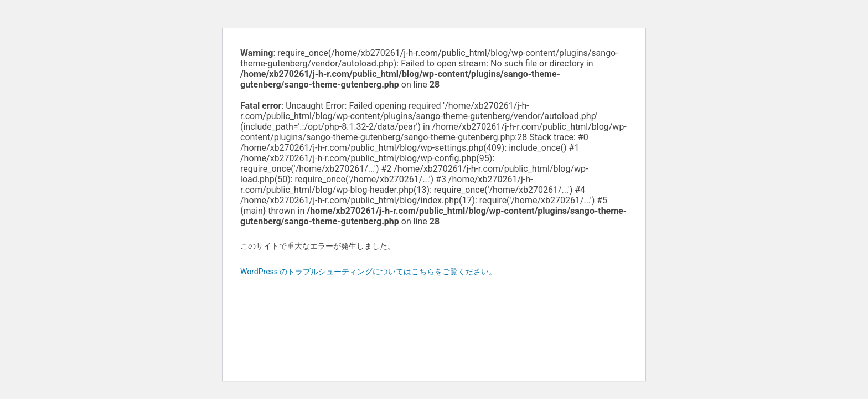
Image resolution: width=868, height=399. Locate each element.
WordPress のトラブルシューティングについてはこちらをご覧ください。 (369, 272)
